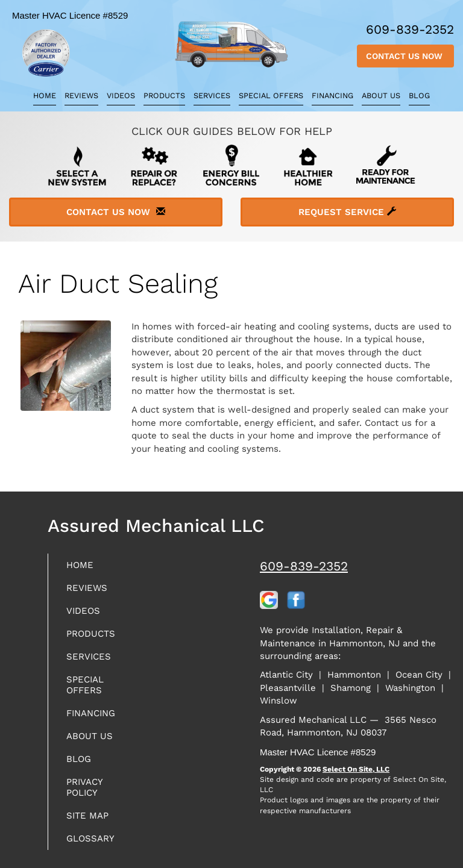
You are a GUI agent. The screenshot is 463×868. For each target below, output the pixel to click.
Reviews (81, 95)
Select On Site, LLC (356, 769)
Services (212, 95)
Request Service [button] (347, 212)
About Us (381, 95)
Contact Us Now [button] (405, 56)
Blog (419, 95)
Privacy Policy (84, 787)
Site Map (87, 816)
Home (45, 95)
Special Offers (271, 95)
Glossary (90, 838)
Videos (121, 95)
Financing (332, 95)
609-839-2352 (304, 566)
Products (164, 95)
